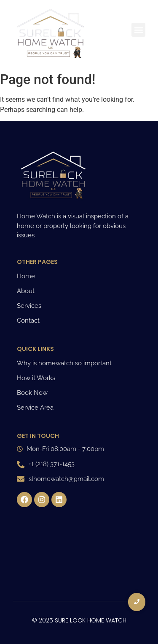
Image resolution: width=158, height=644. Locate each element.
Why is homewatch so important (64, 363)
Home (26, 276)
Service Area (35, 408)
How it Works (36, 378)
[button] (138, 30)
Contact (28, 321)
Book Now (32, 393)
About (26, 291)
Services (29, 306)
